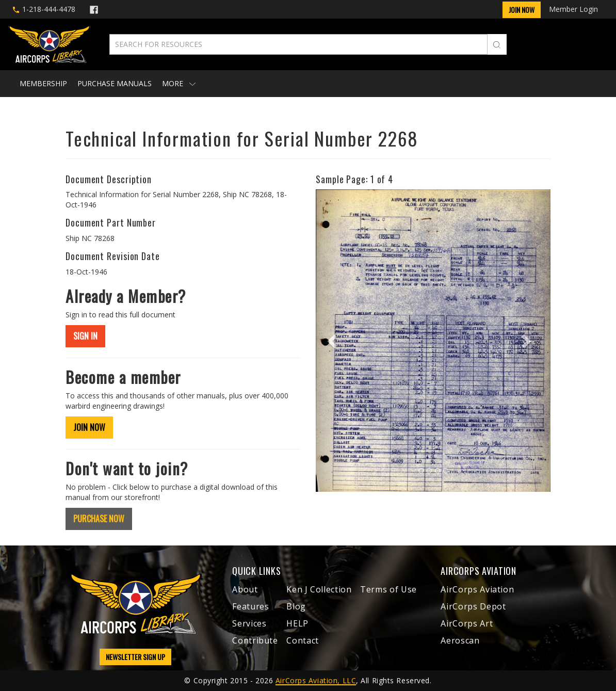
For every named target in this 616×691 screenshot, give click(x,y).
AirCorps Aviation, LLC (316, 680)
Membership (43, 83)
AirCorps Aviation (477, 589)
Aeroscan (460, 640)
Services (249, 623)
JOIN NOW (89, 427)
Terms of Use (388, 589)
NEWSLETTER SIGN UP (135, 657)
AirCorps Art (467, 623)
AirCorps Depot (473, 606)
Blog (296, 606)
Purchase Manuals (115, 83)
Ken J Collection (319, 589)
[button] (333, 340)
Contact (302, 640)
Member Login (573, 9)
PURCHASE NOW (99, 519)
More (179, 83)
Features (250, 606)
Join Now (522, 10)
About (245, 589)
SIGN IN (85, 336)
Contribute (255, 640)
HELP (297, 623)
